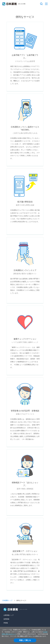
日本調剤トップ (7, 600)
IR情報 (6, 623)
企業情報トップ (9, 615)
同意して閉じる (25, 640)
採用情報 (6, 619)
